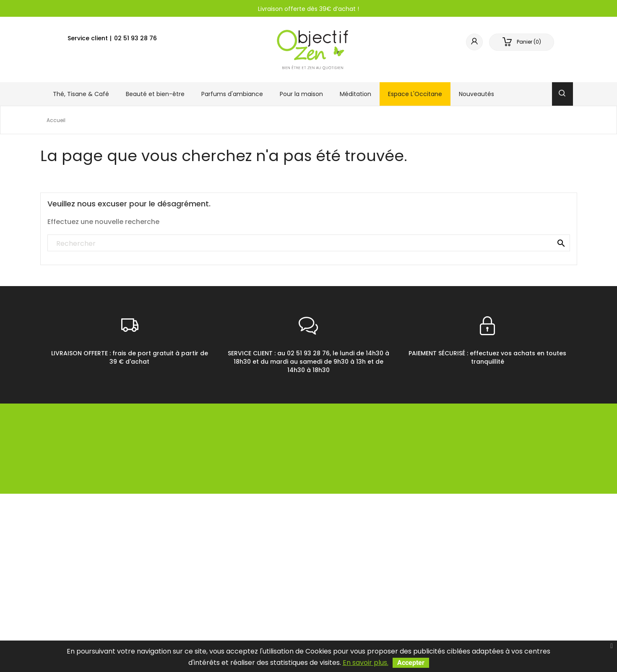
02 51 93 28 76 (135, 38)
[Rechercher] (309, 243)
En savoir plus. (366, 663)
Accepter (411, 663)
